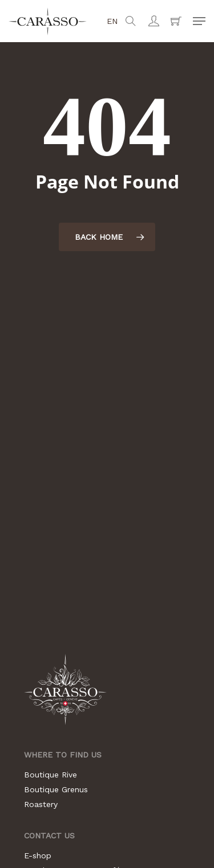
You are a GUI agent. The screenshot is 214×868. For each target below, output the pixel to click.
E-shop (38, 855)
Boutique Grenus (56, 789)
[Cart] (176, 21)
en (112, 21)
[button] (199, 21)
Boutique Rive (51, 775)
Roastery (41, 804)
